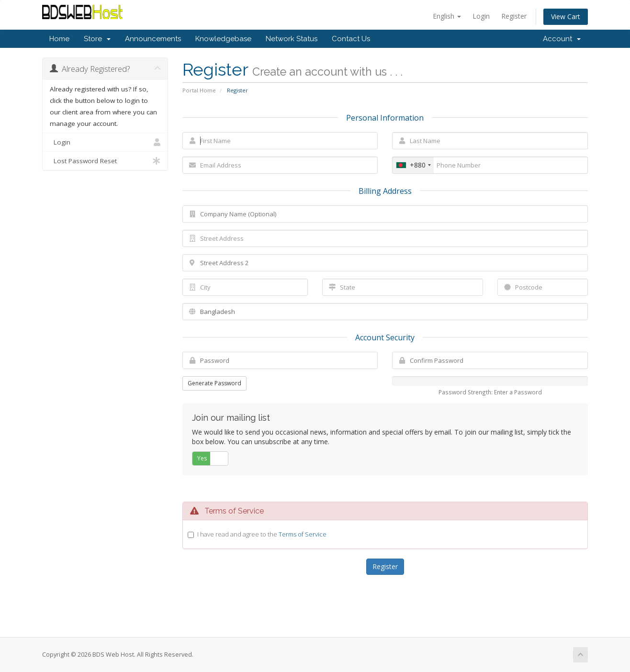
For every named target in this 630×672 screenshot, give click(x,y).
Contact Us (351, 39)
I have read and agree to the (262, 534)
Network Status (292, 39)
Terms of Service (303, 534)
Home (59, 39)
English (447, 16)
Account (562, 39)
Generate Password (214, 383)
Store (97, 39)
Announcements (153, 39)
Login (481, 16)
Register (514, 16)
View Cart (566, 17)
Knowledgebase (223, 39)
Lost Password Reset (105, 161)
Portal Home (199, 90)
